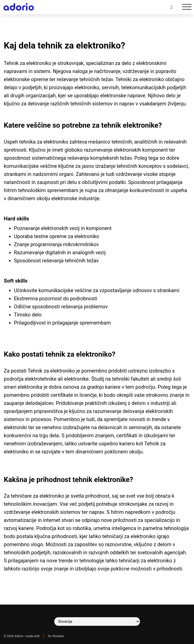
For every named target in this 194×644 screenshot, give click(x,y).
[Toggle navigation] (187, 7)
